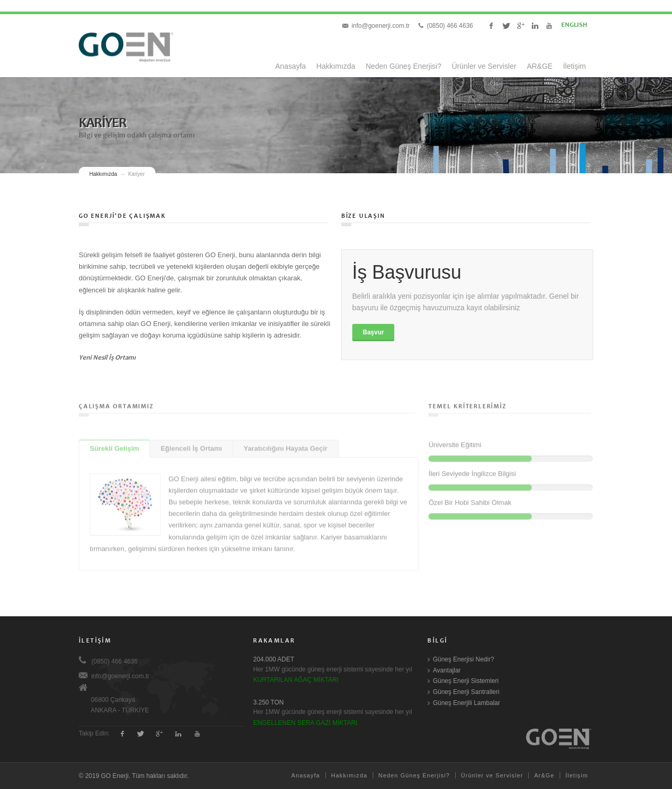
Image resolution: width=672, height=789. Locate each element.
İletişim (574, 66)
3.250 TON (268, 702)
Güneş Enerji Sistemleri (465, 681)
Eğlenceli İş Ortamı (191, 444)
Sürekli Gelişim (114, 444)
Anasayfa (290, 66)
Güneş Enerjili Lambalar (466, 703)
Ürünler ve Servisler (484, 66)
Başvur (374, 333)
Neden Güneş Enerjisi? (404, 66)
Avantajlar (447, 670)
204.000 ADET (274, 659)
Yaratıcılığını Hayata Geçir (286, 444)
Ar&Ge (544, 775)
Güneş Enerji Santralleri (466, 692)
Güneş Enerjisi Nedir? (463, 659)
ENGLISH (566, 25)
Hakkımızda (336, 66)
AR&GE (539, 66)
